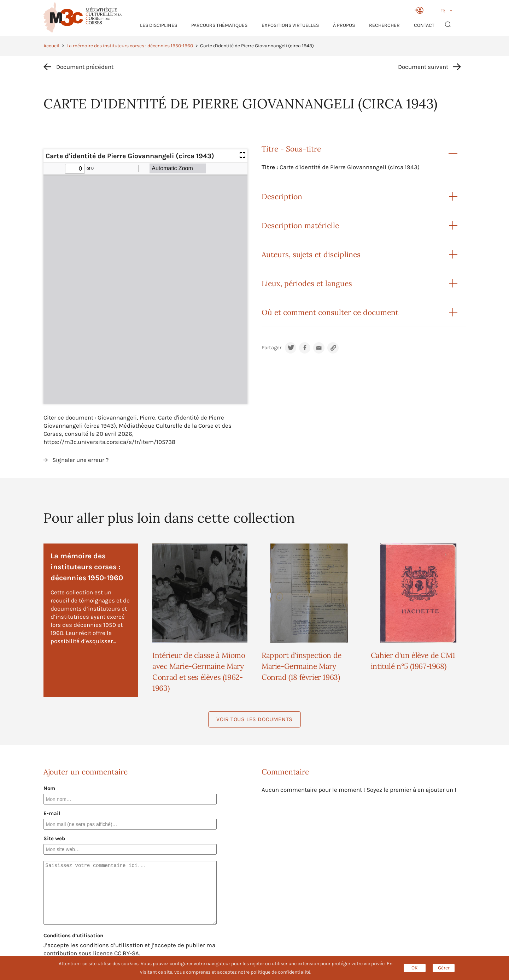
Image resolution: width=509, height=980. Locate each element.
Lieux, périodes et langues (307, 283)
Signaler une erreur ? (80, 460)
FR (443, 11)
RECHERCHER (384, 25)
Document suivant (423, 67)
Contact (424, 25)
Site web (54, 838)
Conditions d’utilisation (73, 936)
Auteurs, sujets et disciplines (311, 254)
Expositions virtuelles (290, 25)
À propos (344, 25)
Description (282, 197)
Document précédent (85, 67)
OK (415, 968)
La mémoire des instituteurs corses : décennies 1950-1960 (130, 46)
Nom (49, 788)
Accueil (51, 46)
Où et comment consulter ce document (330, 312)
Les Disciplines (159, 25)
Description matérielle (300, 225)
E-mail (52, 813)
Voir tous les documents (255, 719)
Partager (271, 348)
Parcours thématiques (219, 25)
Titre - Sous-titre (291, 149)
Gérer (444, 968)
